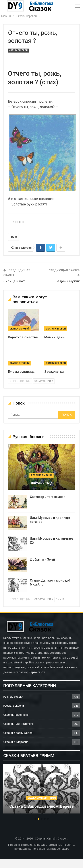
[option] (41, 791)
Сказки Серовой (18, 50)
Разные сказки (13, 697)
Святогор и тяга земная (48, 497)
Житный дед (42, 483)
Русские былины (41, 475)
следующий (44, 381)
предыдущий (20, 381)
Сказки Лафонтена (16, 715)
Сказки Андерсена (16, 742)
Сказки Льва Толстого (18, 724)
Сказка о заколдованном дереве (41, 806)
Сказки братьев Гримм (42, 798)
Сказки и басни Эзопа (18, 733)
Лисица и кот (14, 281)
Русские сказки (14, 706)
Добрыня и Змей (42, 559)
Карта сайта (37, 672)
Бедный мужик (68, 281)
